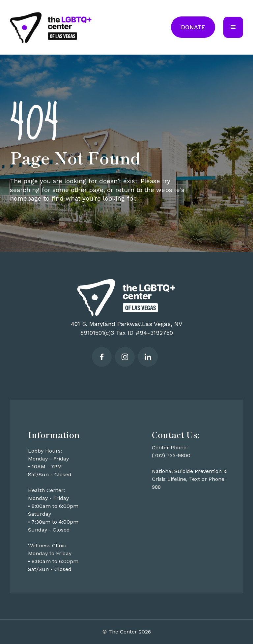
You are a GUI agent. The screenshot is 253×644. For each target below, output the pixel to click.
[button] (233, 27)
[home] (51, 27)
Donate (193, 27)
